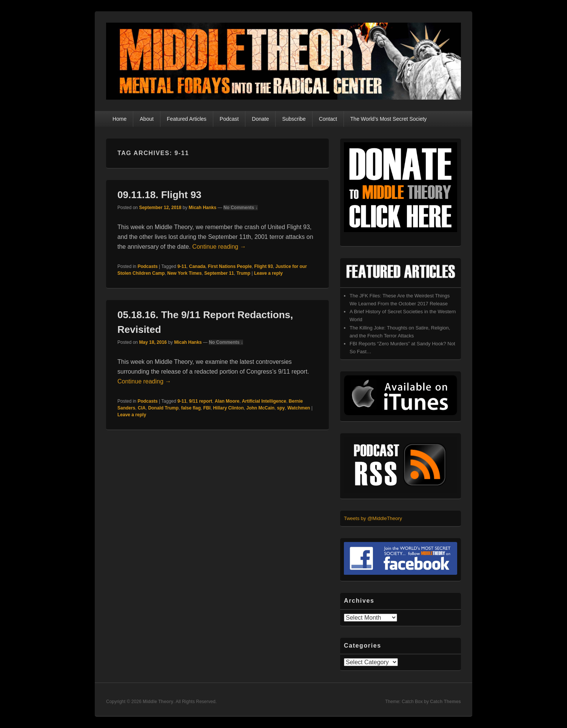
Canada (197, 266)
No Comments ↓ (241, 208)
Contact (328, 119)
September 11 (219, 273)
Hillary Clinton (228, 408)
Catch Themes (445, 702)
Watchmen (299, 408)
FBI (207, 408)
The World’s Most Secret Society (389, 119)
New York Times (184, 273)
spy (281, 408)
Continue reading (219, 247)
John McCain (260, 408)
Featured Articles (187, 119)
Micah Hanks (203, 208)
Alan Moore (227, 401)
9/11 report (201, 401)
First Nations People (230, 266)
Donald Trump (163, 408)
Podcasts (147, 266)
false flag (191, 408)
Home (119, 119)
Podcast (229, 119)
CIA (142, 408)
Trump (243, 273)
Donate (260, 119)
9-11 (182, 266)
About (147, 119)
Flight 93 (263, 266)
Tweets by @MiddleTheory (373, 518)
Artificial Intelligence (264, 401)
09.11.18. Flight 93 (159, 195)
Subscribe (294, 119)
